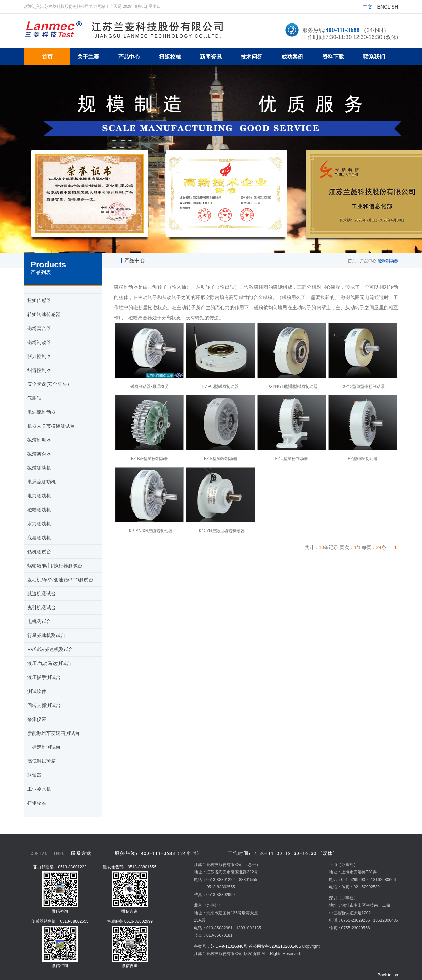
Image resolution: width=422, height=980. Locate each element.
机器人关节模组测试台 (51, 426)
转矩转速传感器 (44, 314)
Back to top (388, 975)
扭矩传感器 (39, 300)
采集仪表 (37, 719)
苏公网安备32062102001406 (275, 946)
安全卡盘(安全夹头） (50, 384)
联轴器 (34, 775)
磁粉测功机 (39, 510)
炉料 (287, 961)
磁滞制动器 (39, 440)
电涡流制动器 (42, 412)
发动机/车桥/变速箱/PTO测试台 (60, 580)
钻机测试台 (39, 552)
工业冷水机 (39, 789)
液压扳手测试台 (44, 677)
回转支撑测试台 (44, 705)
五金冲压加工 (305, 961)
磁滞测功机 (39, 468)
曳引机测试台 (42, 607)
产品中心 (368, 261)
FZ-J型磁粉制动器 (292, 459)
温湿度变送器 (330, 961)
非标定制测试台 (44, 747)
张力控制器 (39, 356)
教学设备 (202, 969)
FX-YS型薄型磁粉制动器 (363, 386)
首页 (352, 261)
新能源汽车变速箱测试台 (53, 733)
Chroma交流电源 (359, 961)
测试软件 (37, 691)
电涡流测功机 (42, 482)
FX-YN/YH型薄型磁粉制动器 (292, 386)
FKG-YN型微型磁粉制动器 (220, 531)
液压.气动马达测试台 (49, 663)
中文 (368, 7)
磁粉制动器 (39, 342)
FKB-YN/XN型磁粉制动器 (149, 531)
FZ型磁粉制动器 (363, 459)
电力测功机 (39, 496)
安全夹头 (220, 969)
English (388, 7)
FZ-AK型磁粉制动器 (221, 386)
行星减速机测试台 (46, 635)
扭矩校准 (37, 803)
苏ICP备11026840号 (229, 946)
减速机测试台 (42, 594)
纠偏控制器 (39, 370)
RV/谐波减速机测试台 (50, 649)
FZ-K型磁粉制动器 (221, 459)
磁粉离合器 (39, 328)
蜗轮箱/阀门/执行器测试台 (55, 566)
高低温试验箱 (42, 761)
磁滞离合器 (39, 454)
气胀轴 (34, 398)
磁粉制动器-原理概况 (149, 386)
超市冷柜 (244, 961)
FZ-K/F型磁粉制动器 (150, 459)
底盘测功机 (39, 538)
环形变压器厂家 (267, 961)
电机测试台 (39, 621)
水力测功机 (39, 524)
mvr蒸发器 (225, 961)
